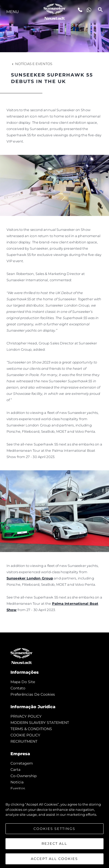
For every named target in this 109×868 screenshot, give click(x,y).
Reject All (54, 847)
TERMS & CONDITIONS (31, 729)
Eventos (18, 788)
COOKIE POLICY (25, 735)
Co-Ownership (24, 776)
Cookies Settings (54, 831)
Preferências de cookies (33, 694)
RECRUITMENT (24, 741)
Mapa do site (23, 682)
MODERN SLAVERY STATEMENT (40, 723)
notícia (17, 782)
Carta (15, 770)
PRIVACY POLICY (26, 716)
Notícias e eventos (32, 64)
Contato (18, 688)
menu (13, 12)
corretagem (22, 763)
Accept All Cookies (54, 861)
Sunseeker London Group (30, 578)
